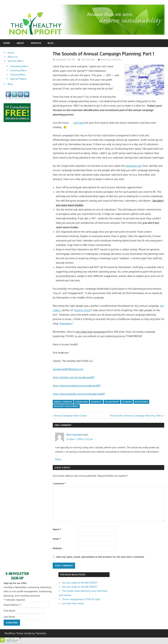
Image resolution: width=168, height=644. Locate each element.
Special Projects (18, 79)
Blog (51, 43)
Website (57, 548)
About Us (13, 57)
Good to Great (82, 310)
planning (127, 402)
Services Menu (15, 61)
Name (57, 529)
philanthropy (112, 402)
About (20, 43)
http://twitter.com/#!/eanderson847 (74, 377)
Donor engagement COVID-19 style (81, 599)
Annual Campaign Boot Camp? (71, 416)
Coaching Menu (18, 70)
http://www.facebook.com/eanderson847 (77, 386)
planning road (134, 166)
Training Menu (18, 75)
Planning (105, 59)
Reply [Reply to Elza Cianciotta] (58, 459)
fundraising (81, 402)
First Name (10, 611)
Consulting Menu (19, 66)
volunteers (116, 59)
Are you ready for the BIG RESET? (80, 583)
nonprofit (96, 402)
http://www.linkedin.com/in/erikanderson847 (79, 394)
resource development (66, 406)
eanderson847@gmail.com (68, 369)
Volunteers (66, 324)
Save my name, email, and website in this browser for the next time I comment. (100, 557)
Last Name (10, 617)
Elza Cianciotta (75, 435)
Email (57, 539)
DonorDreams (88, 59)
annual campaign (63, 402)
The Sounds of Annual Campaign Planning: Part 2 (136, 416)
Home (7, 43)
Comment (59, 484)
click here (79, 123)
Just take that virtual (73, 603)
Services (36, 43)
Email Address (13, 605)
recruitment (141, 402)
